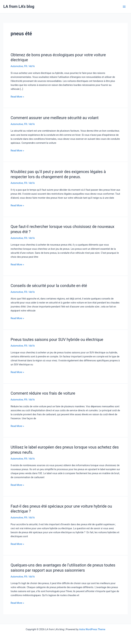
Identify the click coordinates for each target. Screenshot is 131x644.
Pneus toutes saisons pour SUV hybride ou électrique (57, 340)
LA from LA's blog (19, 6)
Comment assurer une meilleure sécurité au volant (55, 118)
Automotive (17, 66)
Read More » (17, 96)
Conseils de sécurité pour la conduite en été (49, 286)
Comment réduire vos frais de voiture (43, 393)
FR (26, 66)
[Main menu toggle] (124, 7)
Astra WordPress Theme (92, 629)
